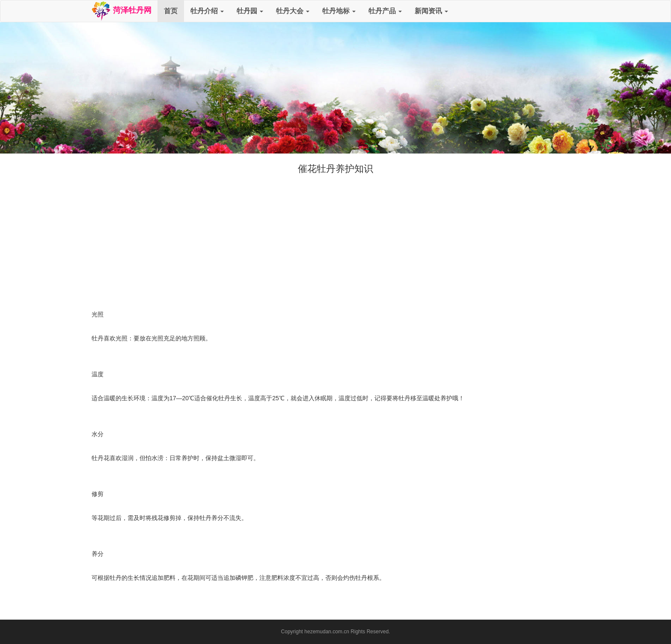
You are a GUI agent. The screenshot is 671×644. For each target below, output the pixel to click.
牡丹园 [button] (250, 11)
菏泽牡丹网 (121, 11)
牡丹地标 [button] (339, 11)
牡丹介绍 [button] (207, 11)
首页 (171, 11)
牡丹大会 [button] (293, 11)
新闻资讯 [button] (431, 11)
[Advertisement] (335, 240)
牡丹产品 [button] (385, 11)
